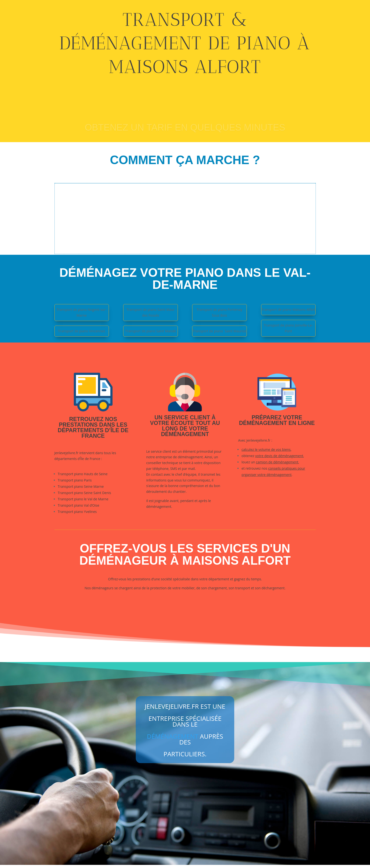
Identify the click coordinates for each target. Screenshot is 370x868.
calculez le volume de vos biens (266, 451)
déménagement (173, 739)
